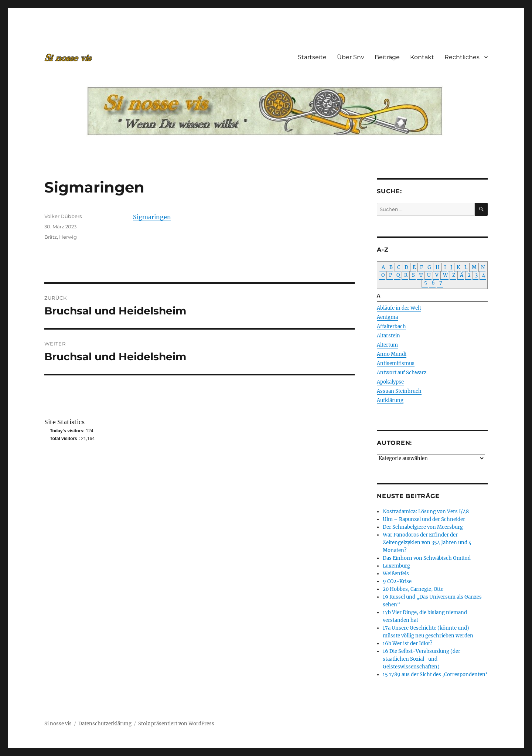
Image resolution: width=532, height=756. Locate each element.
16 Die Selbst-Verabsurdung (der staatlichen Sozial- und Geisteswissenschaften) (422, 659)
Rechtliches (462, 57)
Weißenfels (396, 574)
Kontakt (422, 57)
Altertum (387, 345)
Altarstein (388, 336)
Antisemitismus (396, 363)
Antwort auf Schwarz (402, 373)
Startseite (312, 57)
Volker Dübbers (63, 216)
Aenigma (387, 317)
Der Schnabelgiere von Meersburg (423, 527)
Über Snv (351, 57)
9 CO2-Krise (397, 581)
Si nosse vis (58, 724)
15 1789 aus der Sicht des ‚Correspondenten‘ (435, 675)
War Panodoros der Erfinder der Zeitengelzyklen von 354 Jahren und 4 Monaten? (427, 543)
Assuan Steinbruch (399, 391)
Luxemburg (396, 566)
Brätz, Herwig (61, 237)
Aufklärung (390, 400)
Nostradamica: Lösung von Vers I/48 (426, 512)
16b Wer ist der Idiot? (407, 643)
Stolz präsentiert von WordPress (176, 724)
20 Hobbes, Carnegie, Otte (413, 589)
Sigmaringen (152, 217)
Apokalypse (390, 382)
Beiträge (387, 57)
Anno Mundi (392, 354)
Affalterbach (391, 326)
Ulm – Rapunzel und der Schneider (424, 519)
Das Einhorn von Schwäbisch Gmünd (427, 558)
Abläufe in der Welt (399, 308)
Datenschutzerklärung (105, 724)
